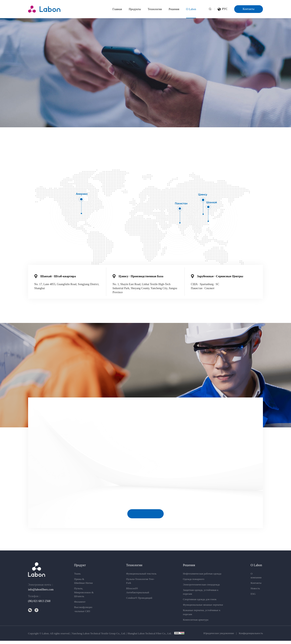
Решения (174, 9)
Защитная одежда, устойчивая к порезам (201, 595)
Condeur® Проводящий (139, 601)
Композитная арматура (196, 623)
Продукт (80, 568)
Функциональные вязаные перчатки (203, 608)
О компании (256, 579)
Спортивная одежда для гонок (200, 603)
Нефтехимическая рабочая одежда (202, 577)
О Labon (191, 9)
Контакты (249, 9)
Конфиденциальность (251, 637)
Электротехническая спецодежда (201, 588)
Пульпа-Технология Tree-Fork (140, 584)
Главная (117, 9)
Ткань (77, 577)
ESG (253, 597)
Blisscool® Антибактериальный (138, 594)
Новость (255, 592)
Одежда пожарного (194, 582)
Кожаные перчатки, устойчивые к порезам (202, 616)
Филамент (80, 605)
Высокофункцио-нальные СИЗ (83, 613)
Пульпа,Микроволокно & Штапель (84, 596)
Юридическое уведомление (219, 637)
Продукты (135, 9)
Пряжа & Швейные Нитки (83, 584)
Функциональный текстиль (141, 577)
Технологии (155, 9)
